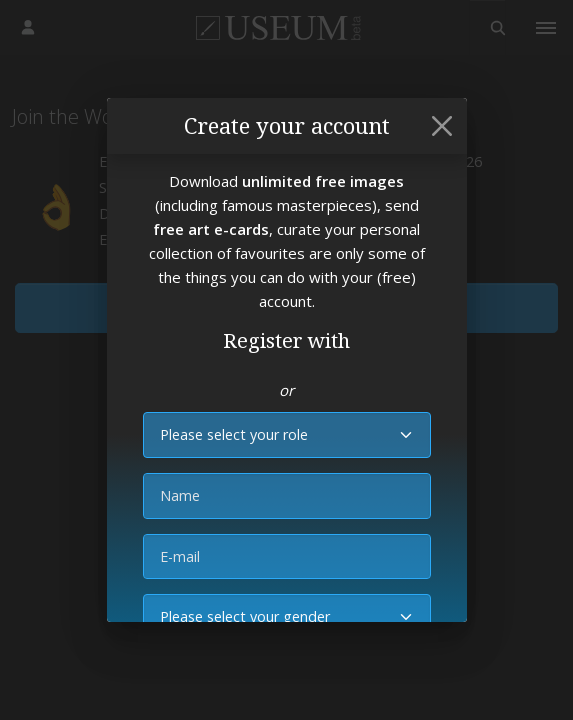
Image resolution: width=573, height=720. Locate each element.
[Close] (442, 126)
